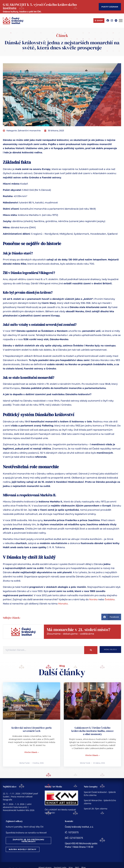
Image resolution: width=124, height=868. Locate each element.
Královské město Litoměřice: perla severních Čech (32, 729)
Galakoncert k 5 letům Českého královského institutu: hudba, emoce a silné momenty (93, 731)
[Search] (91, 650)
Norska (93, 599)
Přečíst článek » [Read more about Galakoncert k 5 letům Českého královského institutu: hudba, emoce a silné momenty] (93, 755)
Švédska (110, 599)
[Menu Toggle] (121, 21)
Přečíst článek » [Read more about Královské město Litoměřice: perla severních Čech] (32, 752)
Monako (63, 604)
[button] (111, 617)
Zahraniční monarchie (29, 131)
